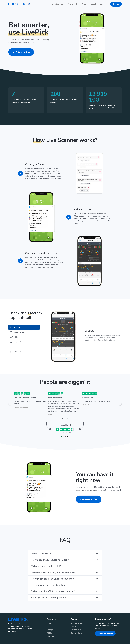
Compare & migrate (105, 628)
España (120, 640)
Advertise (51, 631)
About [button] (93, 4)
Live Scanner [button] (58, 4)
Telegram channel (78, 618)
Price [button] (84, 4)
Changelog (51, 624)
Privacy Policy (76, 624)
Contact (74, 621)
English (89, 640)
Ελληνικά (112, 640)
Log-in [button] (103, 4)
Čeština (104, 640)
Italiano (97, 640)
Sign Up (116, 4)
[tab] (20, 322)
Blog (49, 618)
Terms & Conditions (79, 627)
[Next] (120, 398)
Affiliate (50, 627)
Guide (49, 621)
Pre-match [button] (73, 4)
